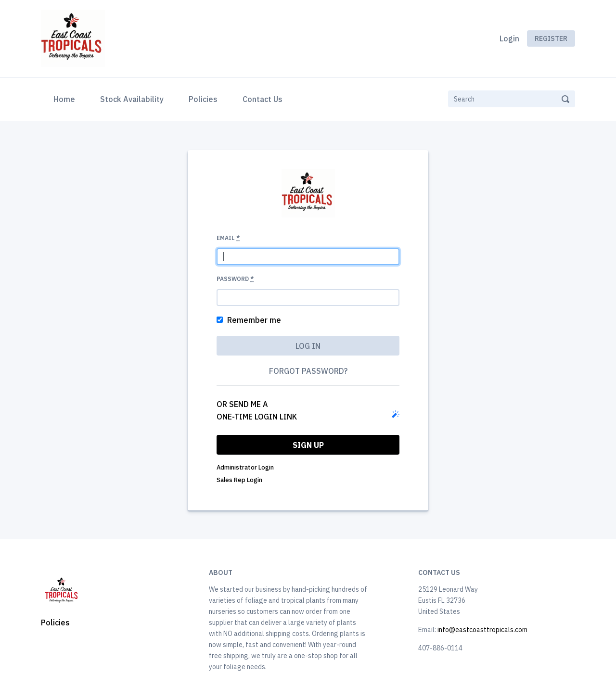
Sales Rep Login (239, 480)
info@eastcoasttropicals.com (482, 630)
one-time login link (257, 417)
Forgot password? (308, 371)
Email (228, 238)
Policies (203, 99)
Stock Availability (132, 99)
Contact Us (263, 99)
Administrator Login (245, 467)
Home (66, 98)
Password (235, 279)
